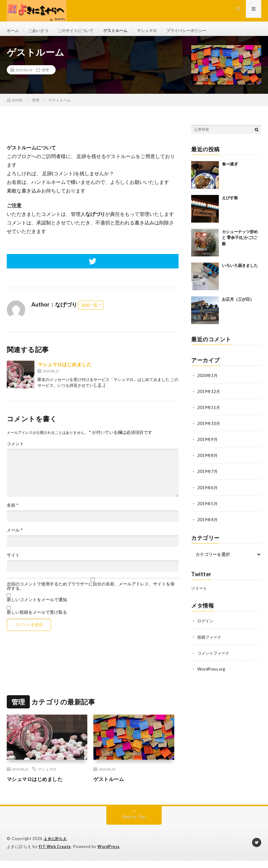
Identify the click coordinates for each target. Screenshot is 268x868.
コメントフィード (215, 657)
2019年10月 (209, 428)
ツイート (200, 592)
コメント (15, 448)
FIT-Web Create (55, 850)
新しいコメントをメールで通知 (37, 604)
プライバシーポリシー (196, 31)
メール (15, 534)
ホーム (13, 31)
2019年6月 (208, 491)
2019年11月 (209, 412)
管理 (45, 74)
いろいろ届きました (240, 270)
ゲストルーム (121, 31)
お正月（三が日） (238, 303)
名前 (13, 509)
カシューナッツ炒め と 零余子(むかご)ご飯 (240, 242)
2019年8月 (208, 460)
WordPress (110, 850)
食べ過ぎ (230, 168)
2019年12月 (209, 396)
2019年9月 (208, 444)
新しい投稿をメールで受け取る (37, 616)
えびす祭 (230, 202)
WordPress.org (212, 673)
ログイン (206, 625)
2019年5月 (208, 507)
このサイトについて (80, 31)
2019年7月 (208, 476)
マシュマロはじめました (65, 369)
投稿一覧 (89, 309)
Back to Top (134, 820)
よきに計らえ (56, 842)
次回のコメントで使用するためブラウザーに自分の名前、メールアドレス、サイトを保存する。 (91, 590)
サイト (13, 559)
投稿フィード (210, 641)
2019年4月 (208, 523)
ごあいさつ (40, 31)
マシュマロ (155, 31)
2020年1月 (208, 380)
